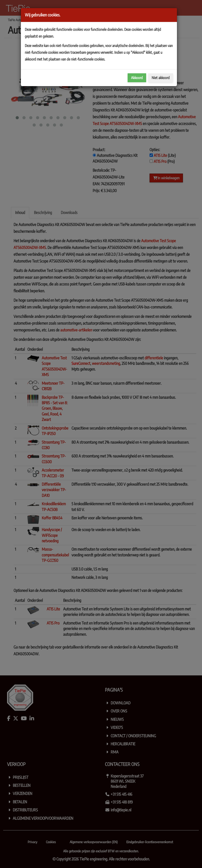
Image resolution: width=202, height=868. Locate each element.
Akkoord (137, 78)
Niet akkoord (161, 78)
